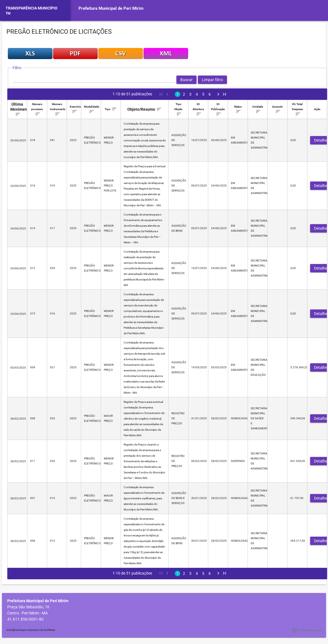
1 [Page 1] (178, 94)
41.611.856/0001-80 (25, 619)
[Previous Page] (167, 94)
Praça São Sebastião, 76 (28, 607)
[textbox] (94, 80)
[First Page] (161, 94)
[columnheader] (17, 109)
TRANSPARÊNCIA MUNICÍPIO (32, 8)
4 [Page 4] (197, 94)
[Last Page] (224, 94)
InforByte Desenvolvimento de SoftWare (31, 630)
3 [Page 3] (190, 94)
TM (8, 13)
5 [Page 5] (203, 94)
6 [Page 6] (210, 94)
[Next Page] (218, 94)
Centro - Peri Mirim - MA (27, 613)
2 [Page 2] (184, 94)
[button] (186, 80)
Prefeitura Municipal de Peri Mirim (111, 8)
